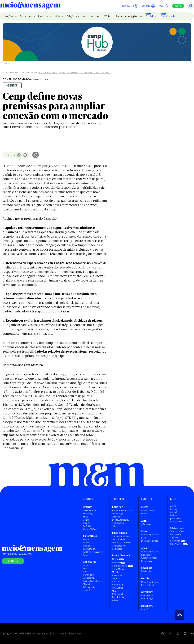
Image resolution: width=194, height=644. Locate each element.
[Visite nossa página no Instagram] (178, 633)
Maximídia (88, 584)
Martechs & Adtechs (122, 543)
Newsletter (130, 6)
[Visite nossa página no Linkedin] (185, 633)
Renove (174, 509)
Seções (9, 16)
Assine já (13, 561)
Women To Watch (91, 529)
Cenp (33, 72)
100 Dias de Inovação (122, 510)
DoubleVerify (118, 597)
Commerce (117, 549)
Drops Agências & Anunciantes (120, 521)
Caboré (86, 590)
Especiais (26, 16)
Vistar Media (118, 569)
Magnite (116, 578)
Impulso (116, 562)
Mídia (86, 517)
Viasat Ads (117, 575)
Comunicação (89, 510)
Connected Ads (119, 546)
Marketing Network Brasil (150, 536)
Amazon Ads (118, 585)
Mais (58, 16)
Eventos (43, 16)
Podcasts (87, 539)
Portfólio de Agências (129, 16)
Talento (116, 526)
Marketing (88, 514)
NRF (85, 572)
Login (163, 6)
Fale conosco (176, 522)
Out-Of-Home (119, 539)
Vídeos (86, 543)
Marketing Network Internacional (150, 584)
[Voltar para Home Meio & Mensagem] (30, 6)
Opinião (87, 523)
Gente (86, 520)
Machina (116, 572)
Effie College (147, 599)
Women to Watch (101, 16)
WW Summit (89, 575)
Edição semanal (77, 16)
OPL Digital (117, 588)
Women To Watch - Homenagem (150, 559)
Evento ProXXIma (91, 581)
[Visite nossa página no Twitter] (170, 633)
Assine (178, 6)
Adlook (115, 600)
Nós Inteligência (120, 566)
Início (5, 72)
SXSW (86, 565)
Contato (148, 6)
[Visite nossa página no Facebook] (163, 633)
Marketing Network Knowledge (150, 553)
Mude (115, 591)
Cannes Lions (89, 578)
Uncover (116, 582)
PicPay (115, 559)
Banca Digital (89, 549)
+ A (13, 155)
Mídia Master (147, 524)
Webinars (87, 546)
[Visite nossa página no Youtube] (193, 633)
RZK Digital (117, 594)
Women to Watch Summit (149, 512)
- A (7, 155)
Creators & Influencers (123, 536)
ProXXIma (151, 16)
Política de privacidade (176, 517)
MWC (86, 568)
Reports (87, 555)
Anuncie (174, 512)
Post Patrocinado (19, 72)
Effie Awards (168, 16)
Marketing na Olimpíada (118, 515)
